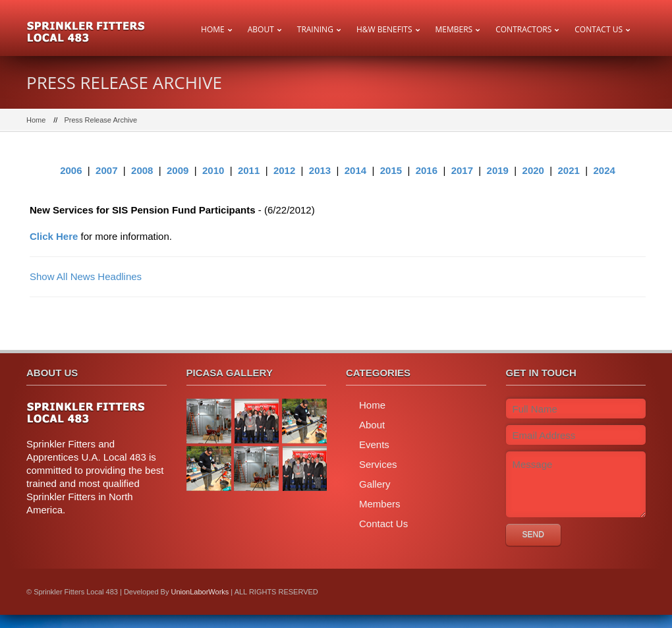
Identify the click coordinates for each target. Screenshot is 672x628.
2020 (533, 170)
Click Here (54, 236)
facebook (629, 592)
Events (374, 444)
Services (378, 464)
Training (315, 29)
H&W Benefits (384, 29)
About (261, 29)
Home (213, 29)
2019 (498, 170)
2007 (106, 170)
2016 (427, 170)
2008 (142, 170)
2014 (355, 170)
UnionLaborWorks (200, 592)
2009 (178, 170)
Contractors (523, 29)
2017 (462, 170)
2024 (604, 170)
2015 (391, 170)
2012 (284, 170)
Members (454, 29)
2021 (569, 170)
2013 (320, 170)
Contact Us (599, 29)
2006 (71, 170)
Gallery (375, 484)
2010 (213, 170)
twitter (600, 592)
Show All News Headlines (86, 276)
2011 (249, 170)
